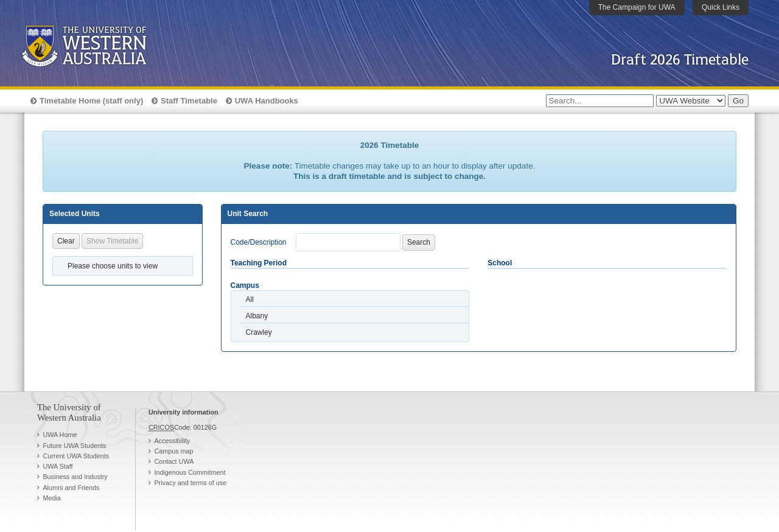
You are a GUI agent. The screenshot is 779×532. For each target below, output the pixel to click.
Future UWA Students (74, 446)
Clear (66, 241)
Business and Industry (75, 477)
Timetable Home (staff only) (91, 101)
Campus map (173, 451)
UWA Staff (58, 466)
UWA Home (60, 435)
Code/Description (259, 242)
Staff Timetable (189, 101)
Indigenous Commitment (190, 472)
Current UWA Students (76, 456)
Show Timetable (112, 241)
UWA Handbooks (267, 101)
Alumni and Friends (71, 488)
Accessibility (172, 441)
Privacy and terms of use (190, 483)
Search (419, 242)
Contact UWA (174, 461)
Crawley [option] (259, 332)
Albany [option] (257, 316)
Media (51, 498)
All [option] (250, 299)
